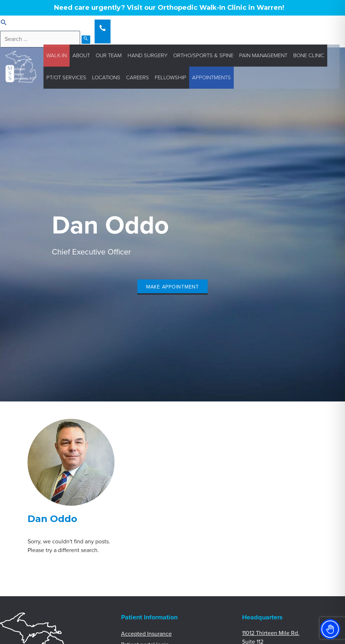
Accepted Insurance (146, 634)
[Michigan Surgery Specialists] (21, 66)
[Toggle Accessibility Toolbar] (330, 629)
